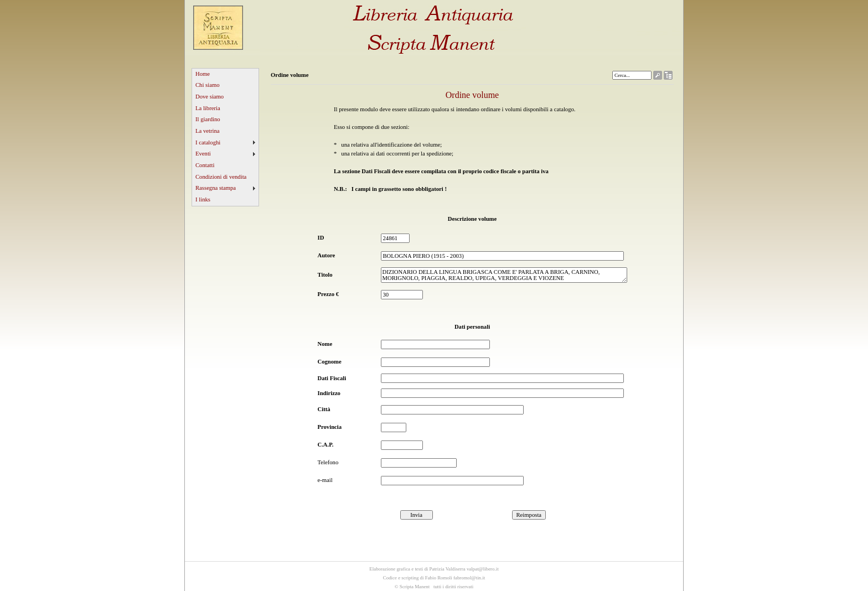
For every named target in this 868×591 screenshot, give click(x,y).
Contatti (205, 165)
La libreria (208, 108)
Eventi (203, 154)
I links (203, 199)
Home (203, 74)
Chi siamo (208, 85)
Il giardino (208, 119)
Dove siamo (210, 97)
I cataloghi (208, 142)
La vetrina (208, 131)
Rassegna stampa (216, 188)
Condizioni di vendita (221, 177)
